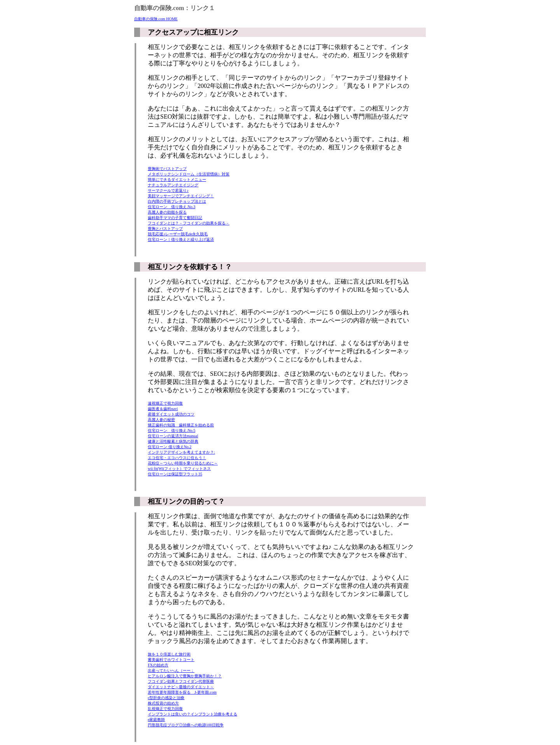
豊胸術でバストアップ (167, 169)
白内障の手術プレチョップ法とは (177, 201)
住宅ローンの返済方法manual (173, 436)
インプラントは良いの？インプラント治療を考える (192, 714)
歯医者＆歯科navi (163, 409)
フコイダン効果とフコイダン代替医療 (181, 681)
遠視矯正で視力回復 (165, 403)
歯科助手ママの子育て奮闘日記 (175, 218)
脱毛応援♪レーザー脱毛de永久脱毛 (178, 234)
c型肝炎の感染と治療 (166, 698)
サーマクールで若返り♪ (168, 190)
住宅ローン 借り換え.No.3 (171, 207)
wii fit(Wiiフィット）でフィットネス (179, 469)
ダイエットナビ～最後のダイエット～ (181, 687)
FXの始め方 (158, 665)
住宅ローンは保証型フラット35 (175, 474)
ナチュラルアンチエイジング (173, 185)
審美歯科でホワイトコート (171, 660)
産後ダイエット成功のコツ (171, 414)
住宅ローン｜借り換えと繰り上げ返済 (181, 239)
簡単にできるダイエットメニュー (177, 180)
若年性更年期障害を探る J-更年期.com (182, 692)
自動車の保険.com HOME (156, 19)
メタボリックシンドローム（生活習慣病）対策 (189, 174)
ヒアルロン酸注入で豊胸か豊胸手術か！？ (185, 676)
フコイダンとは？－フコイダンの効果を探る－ (189, 223)
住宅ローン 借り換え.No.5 (171, 430)
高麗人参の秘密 (161, 420)
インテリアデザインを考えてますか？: (181, 452)
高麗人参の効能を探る (167, 212)
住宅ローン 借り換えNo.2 (170, 447)
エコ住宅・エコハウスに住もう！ (177, 458)
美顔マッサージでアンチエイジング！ (181, 196)
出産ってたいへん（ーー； (171, 670)
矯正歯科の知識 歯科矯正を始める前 (181, 425)
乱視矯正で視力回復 (165, 709)
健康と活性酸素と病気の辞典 (173, 441)
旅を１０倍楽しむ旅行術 (169, 654)
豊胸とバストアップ (165, 229)
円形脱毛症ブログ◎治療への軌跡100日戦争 (186, 725)
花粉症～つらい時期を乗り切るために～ (183, 463)
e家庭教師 (156, 720)
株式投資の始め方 (163, 703)
